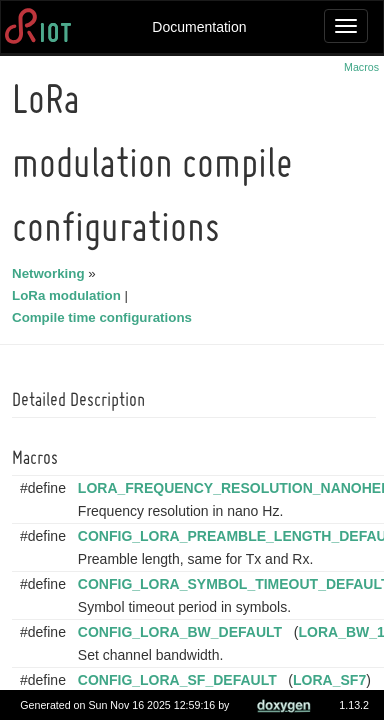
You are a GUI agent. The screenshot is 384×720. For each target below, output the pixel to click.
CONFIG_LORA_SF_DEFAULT (180, 680)
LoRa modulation (69, 295)
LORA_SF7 (332, 680)
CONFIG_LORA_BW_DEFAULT (183, 632)
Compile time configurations (105, 317)
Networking (51, 273)
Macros (361, 67)
